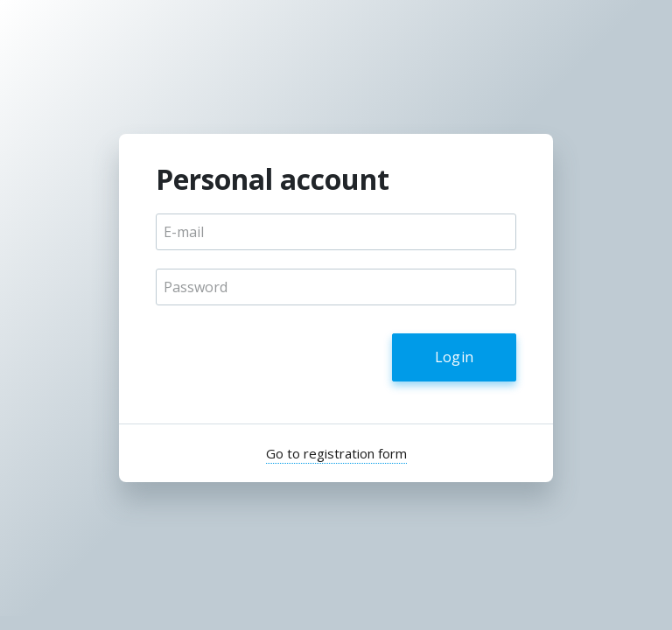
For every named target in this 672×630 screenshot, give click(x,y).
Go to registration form (336, 453)
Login (455, 357)
